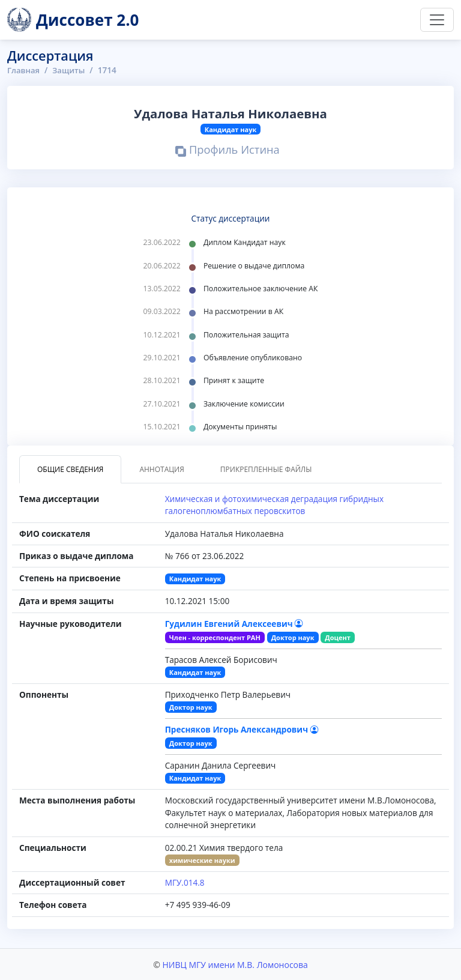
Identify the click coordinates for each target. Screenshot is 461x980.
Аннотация (161, 469)
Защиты (70, 70)
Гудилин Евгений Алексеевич (234, 624)
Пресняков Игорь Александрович (242, 729)
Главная (24, 70)
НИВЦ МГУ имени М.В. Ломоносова (235, 964)
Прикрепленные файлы (266, 469)
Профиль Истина (228, 151)
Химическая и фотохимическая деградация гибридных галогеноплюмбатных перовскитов (274, 505)
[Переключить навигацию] (437, 20)
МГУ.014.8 (185, 882)
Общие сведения (70, 469)
